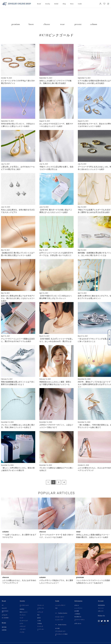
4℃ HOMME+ (5, 618)
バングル (22, 632)
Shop (64, 4)
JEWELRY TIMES (56, 17)
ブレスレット (41, 605)
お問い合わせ (78, 624)
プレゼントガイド (60, 617)
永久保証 (57, 628)
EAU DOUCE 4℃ (5, 612)
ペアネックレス (41, 609)
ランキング (40, 626)
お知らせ (77, 605)
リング (21, 618)
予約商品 (40, 624)
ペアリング (40, 612)
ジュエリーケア (59, 620)
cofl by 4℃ (5, 615)
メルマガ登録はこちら (103, 625)
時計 (38, 615)
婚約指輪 (4, 627)
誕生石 (39, 618)
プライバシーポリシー (79, 620)
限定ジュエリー (24, 612)
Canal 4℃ (4, 608)
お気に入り (101, 611)
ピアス (21, 624)
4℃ (3, 605)
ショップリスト (78, 608)
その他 (39, 621)
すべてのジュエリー (24, 606)
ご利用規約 (77, 614)
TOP (103, 591)
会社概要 (77, 611)
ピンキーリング (24, 621)
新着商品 (22, 609)
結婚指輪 (4, 630)
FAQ (56, 608)
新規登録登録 (101, 605)
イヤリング (23, 626)
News (72, 4)
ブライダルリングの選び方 (61, 635)
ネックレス (23, 615)
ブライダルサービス (60, 631)
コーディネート (41, 630)
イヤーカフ (23, 629)
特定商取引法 (78, 617)
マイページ (101, 608)
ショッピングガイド (60, 605)
